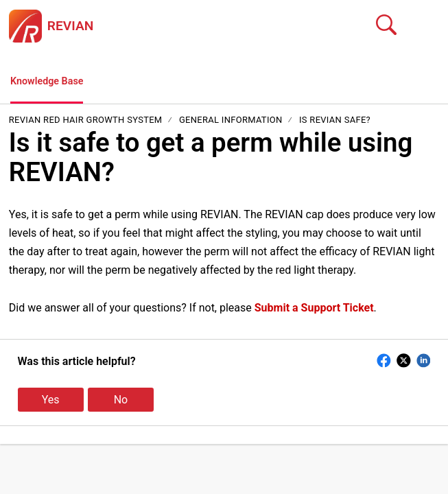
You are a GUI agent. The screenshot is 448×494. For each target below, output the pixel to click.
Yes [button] (51, 402)
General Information (231, 122)
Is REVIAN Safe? (335, 122)
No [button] (121, 402)
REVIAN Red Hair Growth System (87, 122)
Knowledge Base (51, 83)
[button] (431, 26)
